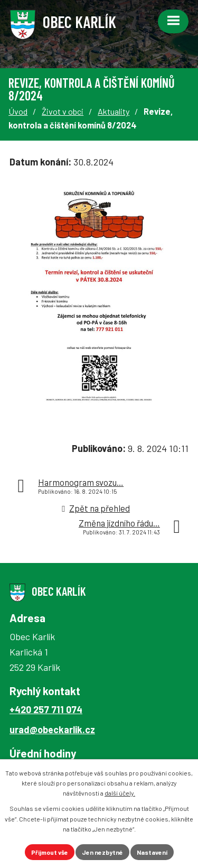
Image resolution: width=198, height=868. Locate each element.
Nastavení (152, 852)
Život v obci (63, 111)
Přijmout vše (50, 852)
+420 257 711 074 (46, 709)
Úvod (18, 111)
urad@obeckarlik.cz (52, 730)
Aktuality (114, 111)
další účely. (120, 793)
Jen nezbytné (102, 852)
